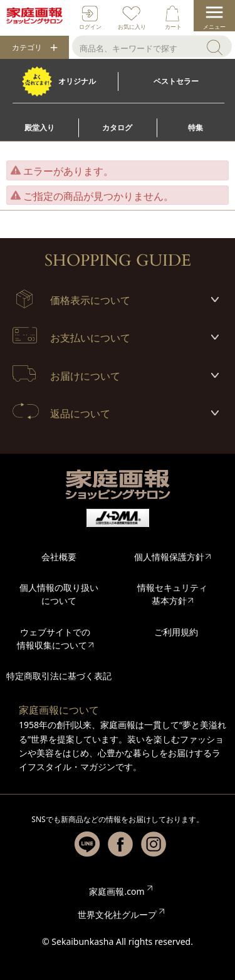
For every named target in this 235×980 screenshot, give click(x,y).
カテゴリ (27, 48)
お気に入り (132, 27)
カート (173, 27)
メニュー (214, 27)
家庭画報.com (117, 891)
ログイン (90, 27)
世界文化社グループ (117, 915)
